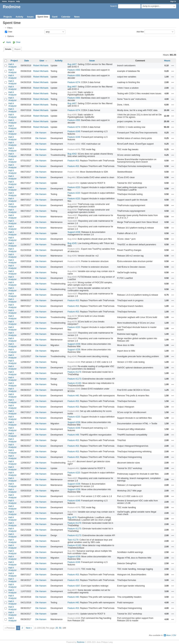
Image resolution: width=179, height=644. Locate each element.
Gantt (55, 17)
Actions (173, 66)
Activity (19, 17)
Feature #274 (74, 82)
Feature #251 (74, 249)
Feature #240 (74, 389)
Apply (9, 42)
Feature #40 (73, 396)
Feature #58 (73, 172)
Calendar (66, 17)
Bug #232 (72, 204)
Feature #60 (73, 411)
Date (10, 31)
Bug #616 (72, 282)
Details (8, 49)
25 (57, 628)
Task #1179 (73, 540)
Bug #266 (72, 256)
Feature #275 (74, 149)
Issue (92, 61)
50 (60, 628)
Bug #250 (72, 366)
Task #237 (72, 215)
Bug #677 (72, 288)
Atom (169, 635)
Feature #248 (74, 362)
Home (4, 1)
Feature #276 (74, 261)
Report (17, 49)
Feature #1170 (74, 372)
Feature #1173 (74, 379)
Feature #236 (74, 618)
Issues (30, 17)
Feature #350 (74, 70)
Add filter (140, 31)
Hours (167, 61)
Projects (12, 1)
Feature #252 (74, 144)
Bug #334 (72, 271)
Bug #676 (72, 517)
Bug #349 (72, 277)
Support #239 (74, 344)
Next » (29, 628)
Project (14, 61)
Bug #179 (72, 316)
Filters (10, 28)
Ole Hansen (41, 133)
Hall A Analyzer (12, 66)
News (77, 17)
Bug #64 (72, 551)
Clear (18, 42)
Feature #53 (73, 161)
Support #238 (74, 232)
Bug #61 (72, 177)
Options (11, 36)
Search (113, 6)
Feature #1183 (74, 383)
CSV (174, 635)
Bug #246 (72, 356)
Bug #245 (72, 243)
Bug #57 (72, 461)
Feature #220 (74, 187)
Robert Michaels (41, 66)
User (42, 61)
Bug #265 (72, 92)
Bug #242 (72, 239)
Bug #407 (72, 64)
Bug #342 (72, 154)
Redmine (81, 642)
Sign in (173, 1)
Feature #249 (74, 131)
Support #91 (73, 183)
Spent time (43, 17)
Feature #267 (74, 586)
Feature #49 (73, 435)
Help (18, 1)
